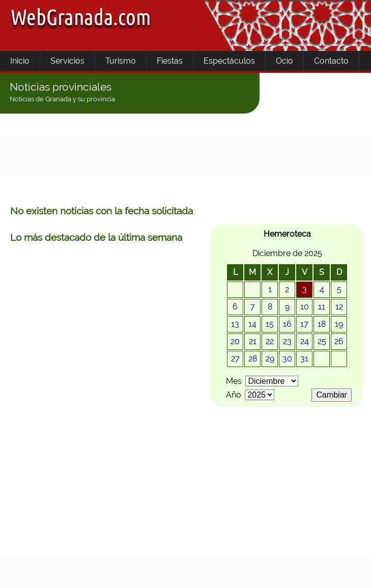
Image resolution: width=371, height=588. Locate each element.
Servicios (67, 61)
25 (322, 341)
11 (322, 307)
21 (253, 341)
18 (322, 324)
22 (270, 341)
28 (253, 359)
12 (339, 307)
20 (235, 341)
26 (339, 341)
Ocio (284, 61)
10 (305, 307)
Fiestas (170, 61)
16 (287, 324)
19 (339, 324)
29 (270, 359)
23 (287, 341)
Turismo (121, 61)
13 (235, 324)
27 (235, 359)
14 (252, 324)
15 (270, 324)
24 (305, 341)
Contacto (331, 61)
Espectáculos (229, 61)
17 (304, 324)
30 (287, 359)
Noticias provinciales (61, 87)
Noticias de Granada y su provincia (62, 99)
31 (304, 359)
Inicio (20, 61)
